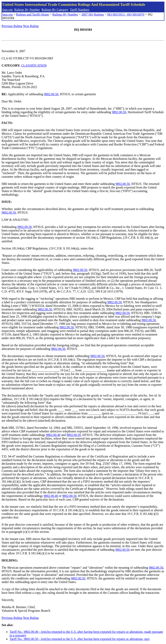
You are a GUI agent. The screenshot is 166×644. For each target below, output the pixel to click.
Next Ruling (31, 26)
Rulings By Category (55, 10)
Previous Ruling (12, 26)
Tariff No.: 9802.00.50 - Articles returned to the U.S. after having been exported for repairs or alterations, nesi (80, 639)
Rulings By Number (27, 10)
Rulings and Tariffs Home (33, 14)
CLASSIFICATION (34, 65)
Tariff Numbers (80, 10)
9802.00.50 (51, 94)
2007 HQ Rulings (93, 14)
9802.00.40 (53, 435)
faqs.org (8, 10)
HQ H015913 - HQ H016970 (126, 14)
